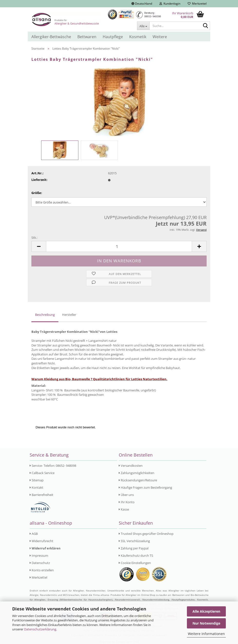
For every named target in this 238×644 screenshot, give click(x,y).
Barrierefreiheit (41, 495)
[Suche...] (143, 26)
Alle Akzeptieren (206, 611)
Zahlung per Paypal (134, 548)
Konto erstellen (42, 570)
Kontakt (37, 487)
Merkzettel (197, 4)
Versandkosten (131, 466)
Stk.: (34, 238)
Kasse (124, 509)
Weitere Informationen (206, 634)
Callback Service (42, 473)
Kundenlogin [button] (170, 4)
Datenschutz (40, 563)
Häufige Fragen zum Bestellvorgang (145, 487)
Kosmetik (138, 37)
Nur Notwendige (206, 623)
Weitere (160, 37)
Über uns (126, 495)
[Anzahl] (119, 246)
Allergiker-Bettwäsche (51, 37)
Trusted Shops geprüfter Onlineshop (146, 534)
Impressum (39, 556)
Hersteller (69, 315)
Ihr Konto (127, 502)
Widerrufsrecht (41, 541)
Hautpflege (113, 37)
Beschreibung (45, 315)
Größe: (37, 193)
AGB (34, 534)
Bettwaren (87, 37)
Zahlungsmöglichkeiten (137, 473)
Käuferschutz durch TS (136, 556)
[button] (142, 4)
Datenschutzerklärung (40, 629)
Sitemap (37, 480)
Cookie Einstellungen (135, 563)
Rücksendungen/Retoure (138, 480)
